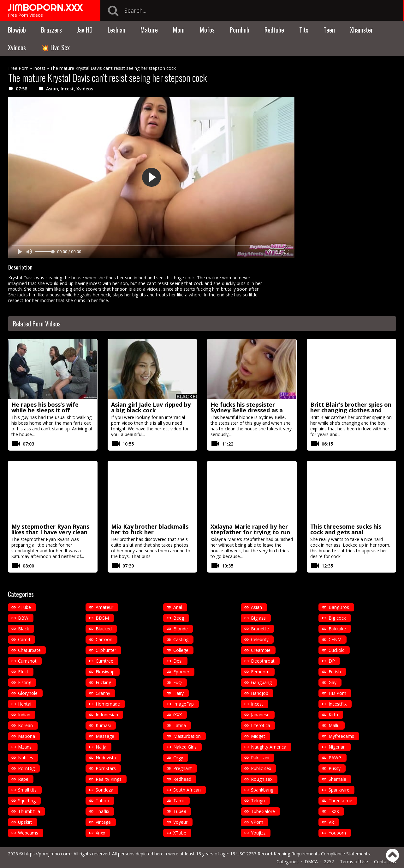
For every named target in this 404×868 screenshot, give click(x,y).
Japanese (260, 715)
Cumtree (104, 661)
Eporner (181, 672)
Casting (181, 639)
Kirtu (333, 715)
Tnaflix (102, 811)
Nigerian (337, 747)
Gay (333, 682)
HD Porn (337, 693)
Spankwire (339, 790)
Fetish (335, 672)
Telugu (258, 801)
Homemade (108, 704)
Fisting (25, 682)
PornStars (106, 768)
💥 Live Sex (55, 47)
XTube (180, 833)
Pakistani (260, 758)
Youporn (337, 833)
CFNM (335, 639)
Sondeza (104, 790)
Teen (329, 30)
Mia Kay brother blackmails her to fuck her (150, 529)
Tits (304, 30)
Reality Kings (109, 779)
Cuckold (337, 650)
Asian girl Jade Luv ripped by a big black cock (151, 407)
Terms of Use (354, 862)
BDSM (102, 618)
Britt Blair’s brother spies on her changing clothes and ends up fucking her (351, 410)
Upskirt (25, 822)
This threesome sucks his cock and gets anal (346, 529)
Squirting (27, 801)
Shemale (337, 779)
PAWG (335, 758)
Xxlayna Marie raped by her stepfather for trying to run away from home (250, 532)
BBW (23, 618)
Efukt (23, 672)
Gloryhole (28, 693)
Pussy (335, 768)
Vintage (103, 822)
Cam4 (24, 639)
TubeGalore (263, 811)
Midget (258, 736)
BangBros (339, 607)
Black (24, 629)
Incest (39, 68)
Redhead (182, 779)
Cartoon (104, 639)
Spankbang (262, 790)
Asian (52, 89)
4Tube (24, 607)
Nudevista (106, 758)
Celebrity (260, 639)
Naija (101, 747)
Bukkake (337, 629)
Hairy (178, 693)
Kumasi (103, 725)
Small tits (27, 790)
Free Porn (18, 68)
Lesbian (116, 30)
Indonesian (107, 715)
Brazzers (51, 30)
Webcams (28, 833)
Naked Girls (185, 747)
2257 (329, 862)
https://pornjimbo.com (47, 854)
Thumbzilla (29, 811)
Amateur (104, 607)
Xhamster (362, 30)
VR (331, 822)
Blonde (181, 629)
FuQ (178, 682)
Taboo (102, 801)
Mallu (334, 725)
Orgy (178, 758)
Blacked (104, 629)
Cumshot (27, 661)
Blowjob (17, 30)
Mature (149, 30)
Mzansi (25, 747)
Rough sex (262, 779)
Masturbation (187, 736)
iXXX (178, 715)
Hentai (25, 704)
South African (187, 790)
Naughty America (269, 747)
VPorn (257, 822)
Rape (23, 779)
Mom (179, 30)
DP (332, 661)
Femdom (260, 672)
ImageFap (184, 704)
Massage (105, 736)
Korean (25, 725)
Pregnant (183, 768)
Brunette (260, 629)
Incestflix (338, 704)
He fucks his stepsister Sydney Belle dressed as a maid (247, 410)
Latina (180, 725)
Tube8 (180, 811)
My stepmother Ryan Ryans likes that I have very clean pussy (50, 532)
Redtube (274, 30)
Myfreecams (341, 736)
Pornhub (240, 30)
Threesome (340, 801)
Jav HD (85, 30)
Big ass (258, 618)
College (181, 650)
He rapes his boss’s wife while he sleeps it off (45, 407)
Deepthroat (263, 661)
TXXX (334, 811)
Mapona (27, 736)
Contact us (385, 862)
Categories (288, 862)
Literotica (261, 725)
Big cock (337, 618)
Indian (24, 715)
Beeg (179, 618)
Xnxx (100, 833)
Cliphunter (106, 650)
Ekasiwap (105, 672)
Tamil (179, 801)
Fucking (103, 682)
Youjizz (258, 833)
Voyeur (180, 822)
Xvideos (17, 47)
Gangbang (261, 682)
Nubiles (26, 758)
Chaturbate (29, 650)
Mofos (207, 30)
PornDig (26, 768)
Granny (103, 693)
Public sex (261, 768)
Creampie (261, 650)
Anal (178, 607)
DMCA (311, 862)
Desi (178, 661)
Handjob (260, 693)
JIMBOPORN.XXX (45, 7)
